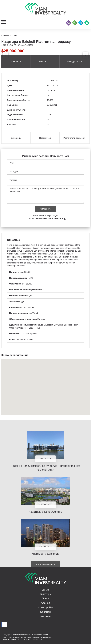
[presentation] (6, 55)
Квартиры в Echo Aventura (45, 512)
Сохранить (16, 138)
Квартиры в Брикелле (46, 554)
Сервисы (46, 612)
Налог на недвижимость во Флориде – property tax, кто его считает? (46, 468)
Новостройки (45, 607)
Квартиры (45, 594)
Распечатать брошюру (74, 138)
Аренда (45, 603)
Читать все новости (45, 564)
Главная (5, 35)
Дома (45, 590)
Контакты (45, 616)
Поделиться (45, 138)
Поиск (46, 598)
